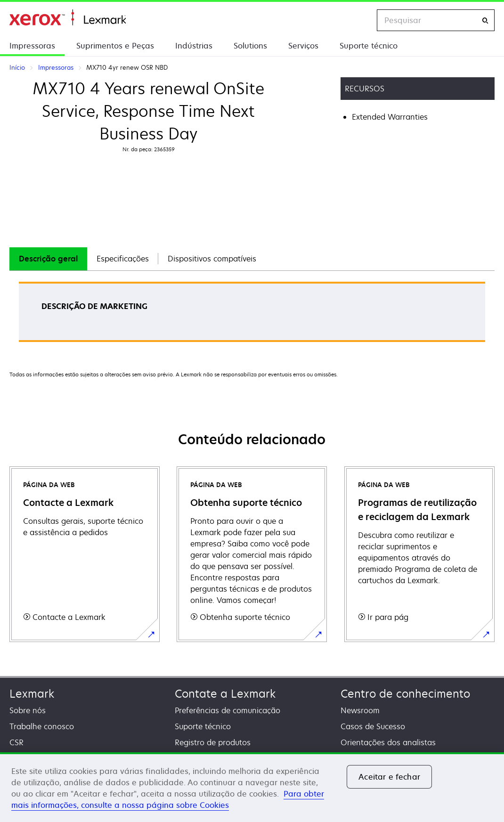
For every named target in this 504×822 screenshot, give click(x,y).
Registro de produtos (213, 742)
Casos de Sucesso (373, 726)
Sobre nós (28, 710)
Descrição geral (48, 259)
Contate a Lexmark (225, 694)
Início (68, 18)
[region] (252, 787)
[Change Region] (360, 20)
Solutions (250, 46)
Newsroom (360, 710)
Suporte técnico (369, 46)
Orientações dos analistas (388, 742)
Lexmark (32, 694)
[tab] (48, 259)
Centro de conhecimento (405, 694)
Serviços (303, 46)
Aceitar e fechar (389, 777)
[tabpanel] (252, 315)
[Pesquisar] (485, 20)
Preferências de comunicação (228, 710)
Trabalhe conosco (42, 726)
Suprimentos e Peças (115, 46)
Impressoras (32, 46)
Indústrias (194, 46)
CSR (16, 742)
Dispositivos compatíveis (212, 259)
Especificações (123, 259)
